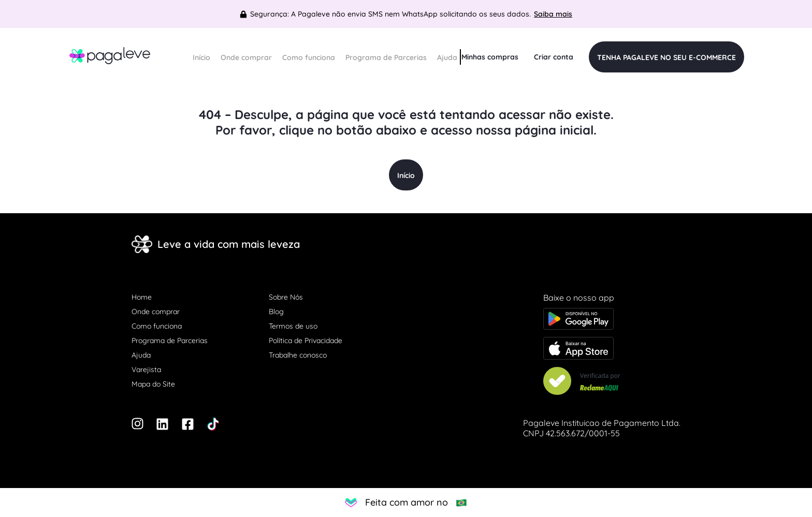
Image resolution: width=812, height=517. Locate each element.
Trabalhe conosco (298, 355)
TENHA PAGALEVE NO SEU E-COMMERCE (666, 57)
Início (201, 57)
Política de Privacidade (306, 341)
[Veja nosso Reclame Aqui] (612, 382)
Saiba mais (553, 14)
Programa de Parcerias (386, 57)
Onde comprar (246, 57)
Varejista (146, 370)
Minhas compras (490, 57)
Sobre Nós (286, 297)
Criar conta (554, 57)
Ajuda (447, 57)
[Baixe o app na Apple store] (612, 349)
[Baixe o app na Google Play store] (612, 320)
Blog (276, 312)
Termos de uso (293, 326)
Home (142, 297)
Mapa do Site (153, 384)
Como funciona (309, 57)
